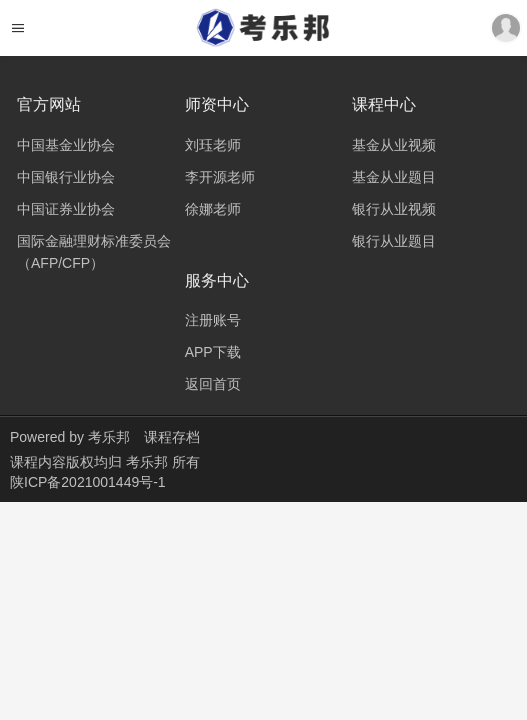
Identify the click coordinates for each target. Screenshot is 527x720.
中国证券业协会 (66, 209)
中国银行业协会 (66, 177)
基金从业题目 (394, 177)
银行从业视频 (394, 209)
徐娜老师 (213, 209)
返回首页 (213, 384)
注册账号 (213, 320)
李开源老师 (220, 177)
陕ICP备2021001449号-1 (88, 482)
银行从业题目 (394, 241)
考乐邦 (109, 437)
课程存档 (172, 437)
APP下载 (213, 352)
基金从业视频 (394, 145)
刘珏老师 (213, 145)
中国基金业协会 (66, 145)
